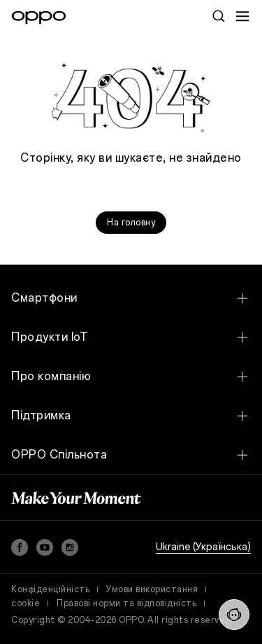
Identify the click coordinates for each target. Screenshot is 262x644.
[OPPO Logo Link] (39, 17)
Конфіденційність (50, 589)
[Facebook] (20, 547)
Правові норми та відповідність (126, 603)
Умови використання (152, 589)
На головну (131, 223)
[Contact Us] (234, 615)
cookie (26, 603)
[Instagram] (70, 547)
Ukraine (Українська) (203, 547)
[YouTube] (45, 547)
